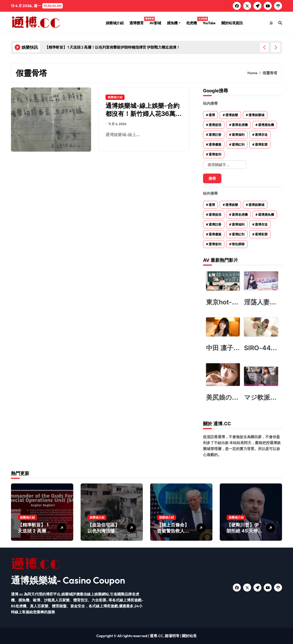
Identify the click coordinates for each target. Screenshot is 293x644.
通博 (212, 115)
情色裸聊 (238, 244)
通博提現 (215, 125)
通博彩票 (261, 145)
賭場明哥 (172, 636)
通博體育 (138, 21)
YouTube (209, 23)
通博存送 (261, 135)
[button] (276, 47)
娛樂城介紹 (115, 23)
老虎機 (193, 21)
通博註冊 (215, 135)
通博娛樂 (232, 115)
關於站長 (189, 636)
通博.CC (156, 636)
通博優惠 (215, 145)
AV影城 (155, 23)
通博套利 (215, 154)
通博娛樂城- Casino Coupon (68, 580)
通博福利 (238, 135)
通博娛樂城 (256, 115)
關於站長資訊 (232, 23)
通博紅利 (238, 145)
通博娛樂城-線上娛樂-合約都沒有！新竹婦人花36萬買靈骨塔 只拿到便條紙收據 (144, 114)
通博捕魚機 (266, 125)
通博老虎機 (240, 125)
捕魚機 (174, 23)
